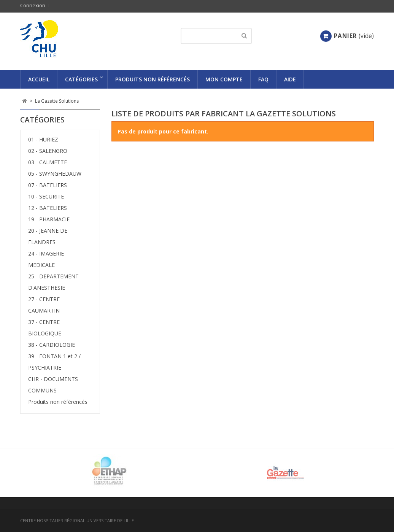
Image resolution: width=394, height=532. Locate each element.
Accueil (39, 79)
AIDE (290, 79)
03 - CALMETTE (48, 162)
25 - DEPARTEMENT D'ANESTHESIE (53, 282)
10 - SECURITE (46, 196)
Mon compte (224, 79)
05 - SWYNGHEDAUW (55, 174)
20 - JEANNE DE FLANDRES (48, 236)
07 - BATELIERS (48, 185)
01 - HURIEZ (43, 139)
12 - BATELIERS (48, 208)
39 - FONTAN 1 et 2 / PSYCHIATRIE (54, 362)
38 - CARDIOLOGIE (52, 345)
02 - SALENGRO (48, 151)
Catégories (81, 79)
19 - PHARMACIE (49, 219)
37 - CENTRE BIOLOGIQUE (45, 328)
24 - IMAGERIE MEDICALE (46, 259)
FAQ (263, 79)
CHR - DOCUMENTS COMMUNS (53, 385)
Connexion (33, 6)
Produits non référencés (153, 79)
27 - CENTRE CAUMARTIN (44, 305)
